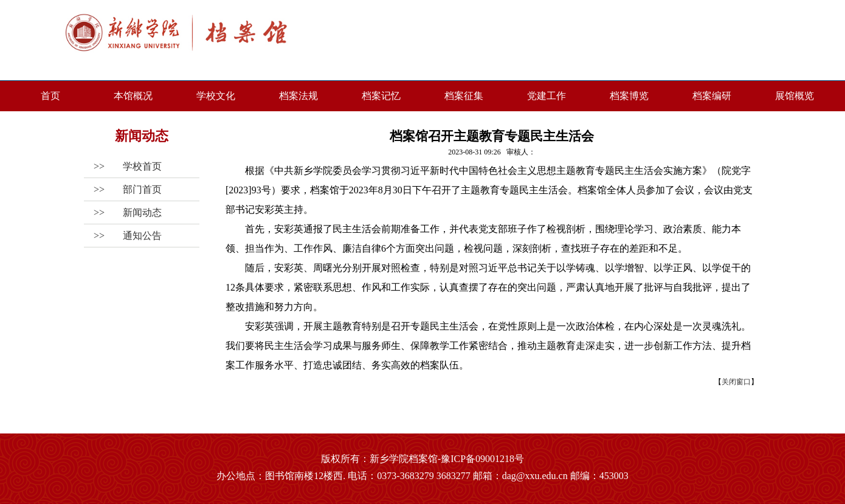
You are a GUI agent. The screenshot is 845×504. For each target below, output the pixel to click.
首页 (50, 96)
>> (123, 166)
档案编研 (712, 96)
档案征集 (464, 96)
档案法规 (298, 96)
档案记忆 (381, 96)
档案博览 (629, 96)
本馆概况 (133, 96)
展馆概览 (795, 96)
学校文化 (216, 96)
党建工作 (547, 96)
